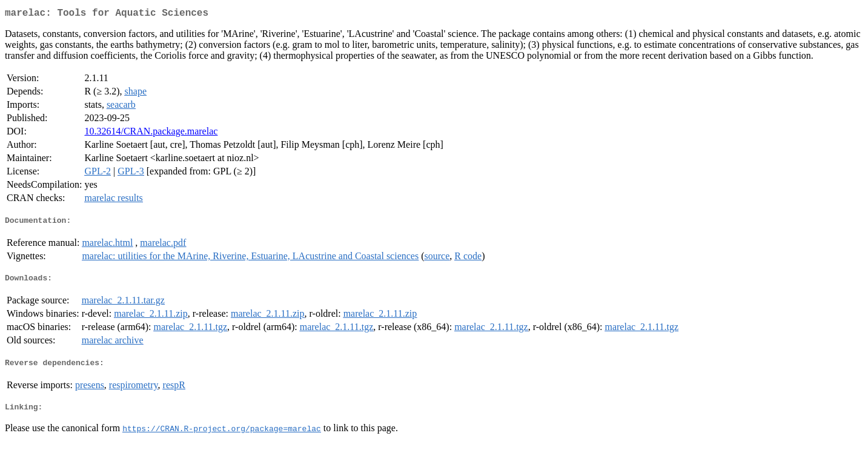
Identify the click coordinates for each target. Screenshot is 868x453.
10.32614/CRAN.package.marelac (151, 134)
